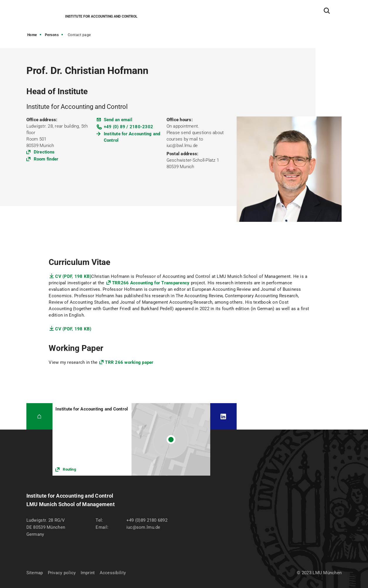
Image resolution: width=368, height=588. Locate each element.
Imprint (88, 573)
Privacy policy (62, 573)
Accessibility (113, 573)
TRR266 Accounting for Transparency (151, 283)
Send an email (118, 120)
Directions (44, 152)
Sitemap (35, 573)
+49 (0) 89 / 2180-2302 (129, 127)
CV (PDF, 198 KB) (73, 276)
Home (32, 35)
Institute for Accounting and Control (132, 137)
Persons (52, 35)
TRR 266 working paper (129, 362)
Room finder (46, 159)
